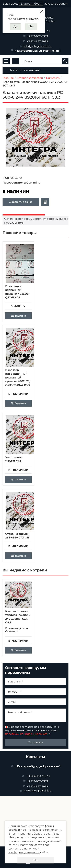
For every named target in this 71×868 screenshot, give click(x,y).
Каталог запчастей (30, 78)
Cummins (53, 78)
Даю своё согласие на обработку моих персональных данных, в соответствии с (32, 730)
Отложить (45, 202)
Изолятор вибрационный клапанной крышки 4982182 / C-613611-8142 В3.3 (18, 378)
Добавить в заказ (21, 202)
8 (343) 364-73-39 (38, 776)
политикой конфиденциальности (27, 734)
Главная (8, 78)
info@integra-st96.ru (38, 46)
